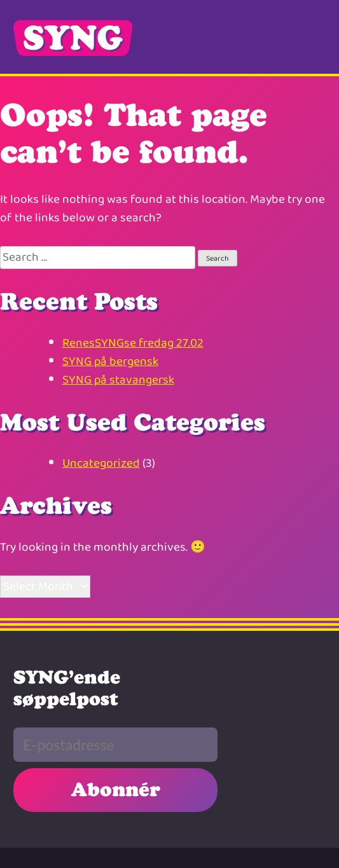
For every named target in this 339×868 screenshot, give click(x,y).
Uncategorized (101, 463)
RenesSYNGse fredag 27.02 (133, 343)
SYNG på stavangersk (118, 380)
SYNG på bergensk (110, 362)
